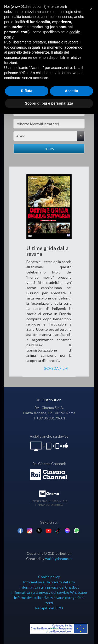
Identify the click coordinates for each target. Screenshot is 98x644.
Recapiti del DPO (49, 608)
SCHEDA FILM (56, 368)
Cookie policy (49, 577)
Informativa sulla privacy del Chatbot (49, 587)
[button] (91, 8)
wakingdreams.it (59, 559)
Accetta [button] (71, 91)
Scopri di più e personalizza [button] (49, 103)
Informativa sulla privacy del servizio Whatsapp (49, 592)
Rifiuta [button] (27, 91)
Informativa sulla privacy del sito (49, 582)
